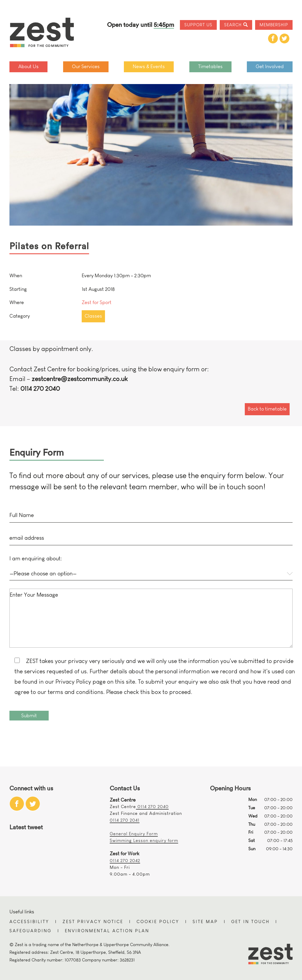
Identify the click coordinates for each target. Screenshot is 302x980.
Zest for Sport (97, 302)
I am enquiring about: (36, 558)
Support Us (198, 25)
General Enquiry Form (134, 834)
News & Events (149, 67)
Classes (93, 316)
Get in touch (250, 921)
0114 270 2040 (152, 806)
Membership (274, 25)
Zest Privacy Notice (93, 921)
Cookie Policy (158, 921)
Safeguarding (31, 931)
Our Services (86, 67)
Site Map (205, 921)
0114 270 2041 (125, 820)
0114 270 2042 (125, 860)
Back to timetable (267, 409)
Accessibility (29, 921)
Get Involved (270, 67)
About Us (28, 67)
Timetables (210, 67)
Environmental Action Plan (107, 931)
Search (233, 25)
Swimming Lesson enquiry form (144, 840)
